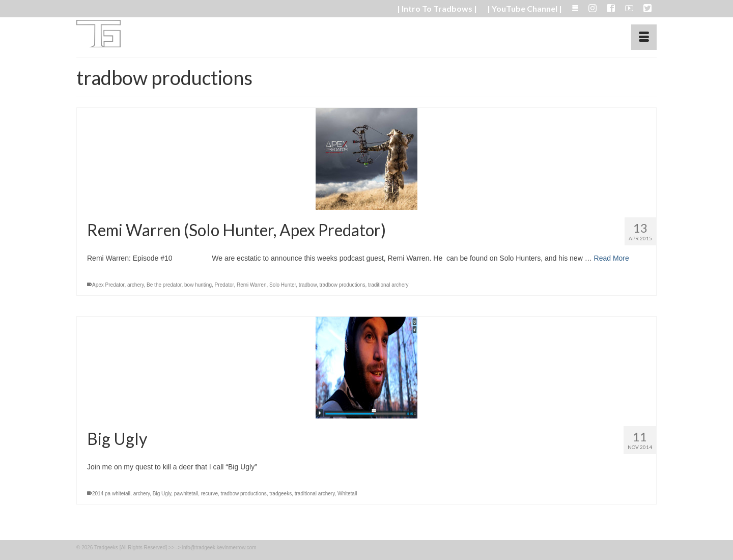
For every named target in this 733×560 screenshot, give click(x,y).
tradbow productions (342, 285)
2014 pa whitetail (111, 494)
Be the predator (164, 285)
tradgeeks (280, 494)
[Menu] (644, 37)
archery (136, 285)
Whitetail (347, 494)
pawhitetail (186, 494)
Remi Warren (252, 285)
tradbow (308, 285)
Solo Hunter (283, 285)
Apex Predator (108, 285)
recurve (209, 494)
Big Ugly (162, 494)
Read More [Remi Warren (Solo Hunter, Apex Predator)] (612, 258)
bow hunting (198, 285)
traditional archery (388, 285)
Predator (224, 285)
